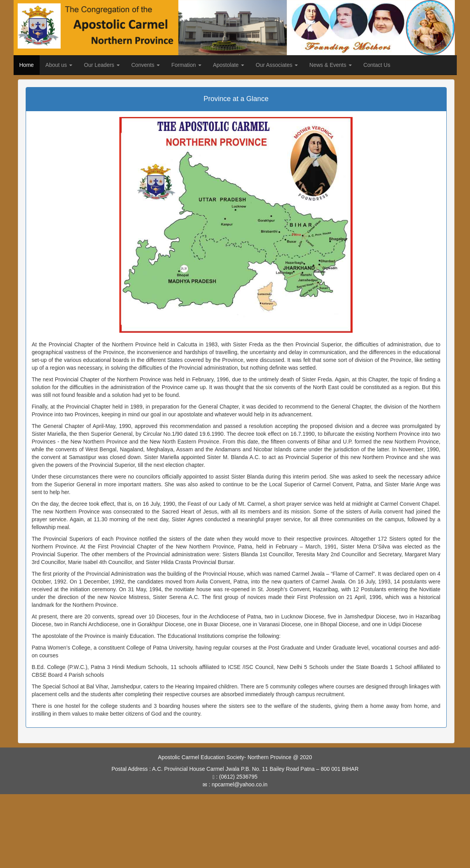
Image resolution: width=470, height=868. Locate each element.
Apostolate (229, 65)
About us (59, 65)
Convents (146, 65)
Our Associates (277, 65)
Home (27, 65)
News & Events (331, 65)
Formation (186, 65)
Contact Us (377, 65)
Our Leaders (102, 65)
